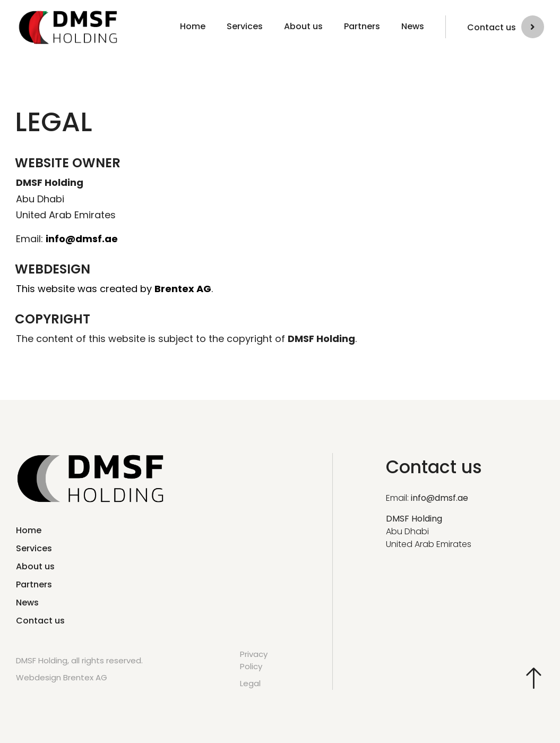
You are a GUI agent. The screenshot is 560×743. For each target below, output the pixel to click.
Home (193, 27)
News (413, 27)
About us (303, 27)
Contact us (492, 27)
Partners (362, 27)
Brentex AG (183, 289)
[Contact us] (533, 27)
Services (245, 27)
